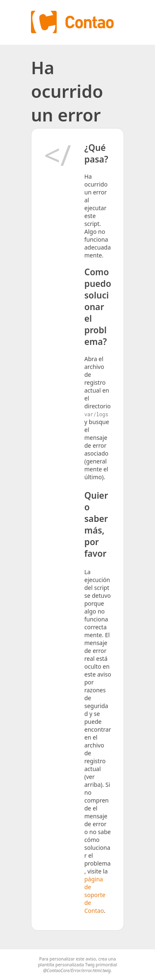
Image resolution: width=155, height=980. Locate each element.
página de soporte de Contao (95, 895)
